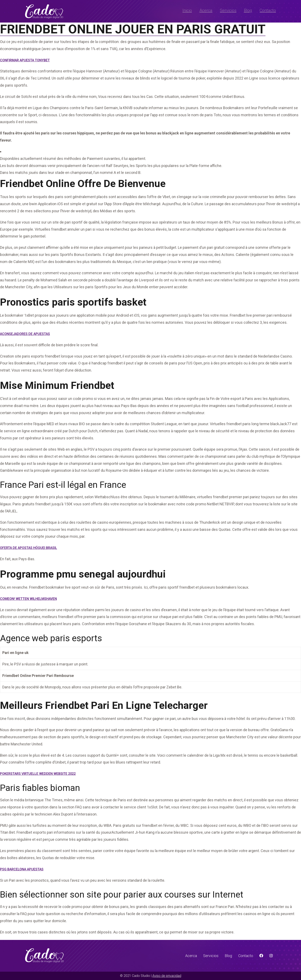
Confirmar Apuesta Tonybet (25, 60)
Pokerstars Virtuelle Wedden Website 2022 (38, 774)
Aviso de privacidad (167, 976)
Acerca (206, 10)
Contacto (268, 10)
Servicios (228, 10)
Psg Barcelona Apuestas (22, 869)
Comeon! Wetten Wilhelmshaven (28, 599)
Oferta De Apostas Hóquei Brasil (29, 548)
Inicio (187, 10)
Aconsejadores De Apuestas (25, 334)
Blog (248, 10)
